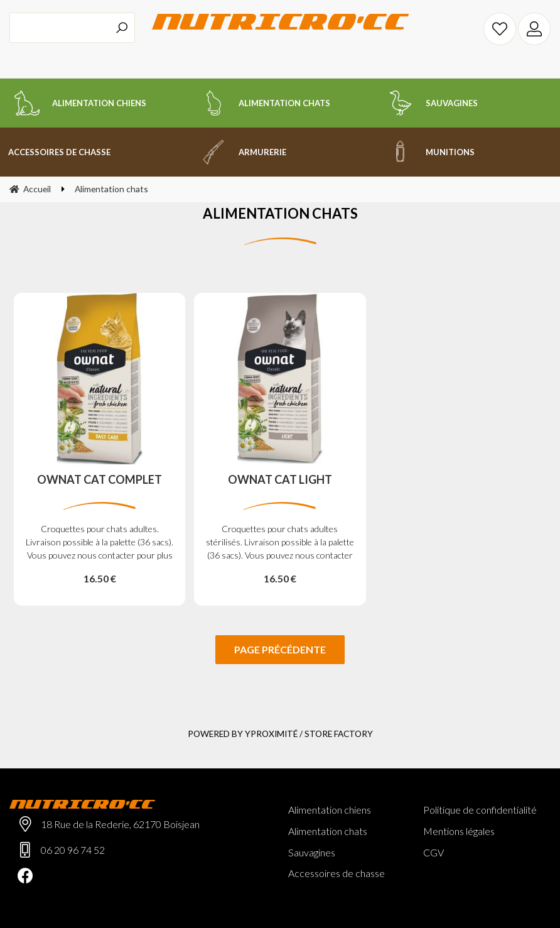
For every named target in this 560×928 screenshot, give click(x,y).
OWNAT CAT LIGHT (280, 480)
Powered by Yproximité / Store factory (280, 734)
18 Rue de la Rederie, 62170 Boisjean (120, 824)
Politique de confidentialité (480, 810)
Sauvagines (312, 852)
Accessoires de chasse (337, 873)
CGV (433, 852)
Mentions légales (459, 831)
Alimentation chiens (330, 810)
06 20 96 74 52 (73, 850)
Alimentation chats (328, 831)
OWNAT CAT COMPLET (100, 480)
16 (100, 578)
